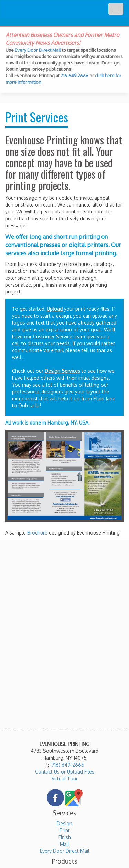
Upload (55, 309)
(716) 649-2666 (67, 765)
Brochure (37, 533)
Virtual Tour (65, 779)
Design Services (62, 371)
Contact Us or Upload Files (65, 772)
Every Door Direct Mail (38, 50)
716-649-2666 (74, 76)
